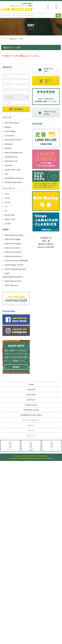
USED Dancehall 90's (13, 256)
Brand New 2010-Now (13, 140)
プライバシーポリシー (31, 420)
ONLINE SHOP (31, 405)
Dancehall (9, 144)
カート (31, 430)
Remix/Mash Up (11, 161)
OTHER (8, 224)
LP (6, 207)
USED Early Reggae (13, 239)
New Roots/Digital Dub (13, 153)
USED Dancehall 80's (13, 252)
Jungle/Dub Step (11, 157)
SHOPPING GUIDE (31, 410)
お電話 (31, 446)
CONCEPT (31, 390)
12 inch (7, 202)
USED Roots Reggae (13, 244)
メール (52, 446)
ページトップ (10, 446)
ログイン (31, 425)
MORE (16, 367)
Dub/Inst (8, 148)
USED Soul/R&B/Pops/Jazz (15, 269)
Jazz (6, 174)
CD (6, 211)
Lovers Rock (9, 136)
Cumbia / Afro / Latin (13, 170)
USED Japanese (11, 285)
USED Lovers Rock (12, 248)
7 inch (7, 194)
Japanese (8, 165)
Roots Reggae (10, 131)
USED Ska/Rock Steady (14, 235)
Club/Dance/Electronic (13, 182)
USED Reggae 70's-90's (14, 265)
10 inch (7, 198)
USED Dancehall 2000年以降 (16, 261)
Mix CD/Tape (10, 215)
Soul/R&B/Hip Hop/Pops (14, 178)
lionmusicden (9, 311)
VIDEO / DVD (10, 219)
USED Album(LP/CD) (13, 281)
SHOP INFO (31, 395)
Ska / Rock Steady (12, 123)
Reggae (8, 127)
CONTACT (31, 400)
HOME (3, 39)
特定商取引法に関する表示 (31, 415)
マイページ (31, 435)
